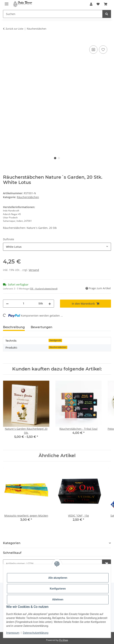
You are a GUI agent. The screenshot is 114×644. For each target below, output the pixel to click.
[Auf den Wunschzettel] (103, 50)
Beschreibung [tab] (14, 327)
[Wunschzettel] (98, 4)
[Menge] (24, 304)
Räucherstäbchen (28, 197)
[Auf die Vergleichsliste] (93, 50)
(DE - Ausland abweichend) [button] (44, 289)
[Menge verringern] (7, 304)
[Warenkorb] (106, 4)
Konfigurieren (58, 589)
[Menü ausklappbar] (7, 2)
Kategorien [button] (12, 543)
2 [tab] (59, 158)
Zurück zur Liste (14, 29)
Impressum (13, 633)
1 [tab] (55, 158)
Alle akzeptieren (58, 578)
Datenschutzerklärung (36, 633)
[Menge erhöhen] (50, 304)
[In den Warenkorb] (6, 40)
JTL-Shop (63, 640)
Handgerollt (55, 340)
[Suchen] (53, 14)
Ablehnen (58, 599)
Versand (34, 270)
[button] (91, 4)
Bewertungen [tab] (42, 327)
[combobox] (57, 247)
